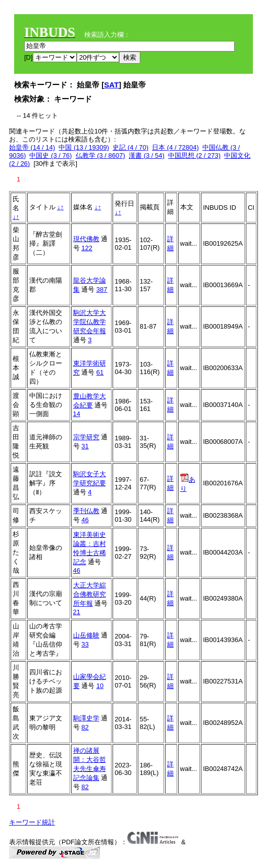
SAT (111, 85)
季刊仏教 (86, 511)
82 (85, 727)
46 (85, 520)
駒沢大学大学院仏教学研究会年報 (90, 322)
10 (100, 686)
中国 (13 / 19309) (84, 147)
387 (102, 289)
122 (87, 248)
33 (85, 644)
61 (100, 372)
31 (85, 446)
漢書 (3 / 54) (147, 155)
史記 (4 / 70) (130, 147)
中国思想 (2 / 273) (194, 155)
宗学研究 (86, 437)
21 (77, 612)
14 (77, 414)
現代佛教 (86, 239)
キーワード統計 (32, 822)
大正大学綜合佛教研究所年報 (90, 594)
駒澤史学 (86, 718)
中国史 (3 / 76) (50, 155)
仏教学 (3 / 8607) (100, 155)
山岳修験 (86, 635)
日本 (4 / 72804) (175, 147)
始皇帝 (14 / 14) (32, 147)
